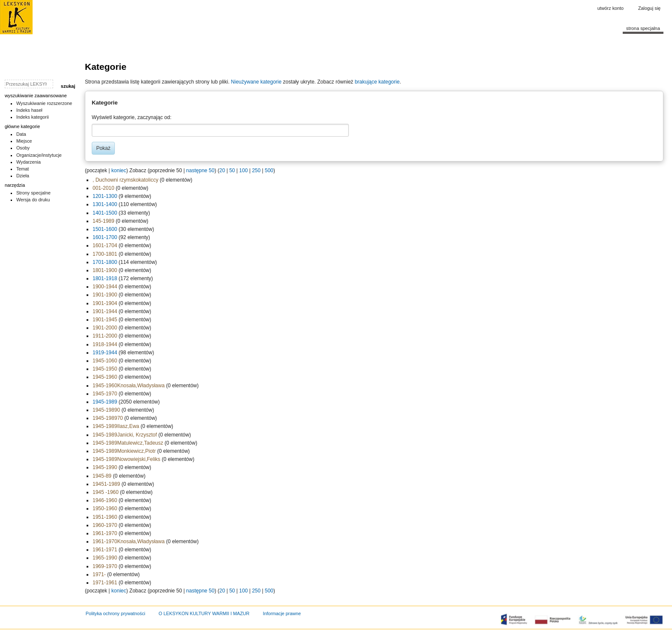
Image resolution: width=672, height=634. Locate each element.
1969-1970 (105, 566)
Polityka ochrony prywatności (115, 613)
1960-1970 (105, 525)
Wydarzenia (28, 162)
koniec (119, 170)
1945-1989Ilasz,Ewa (116, 426)
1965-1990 (105, 558)
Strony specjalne (33, 193)
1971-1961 (105, 583)
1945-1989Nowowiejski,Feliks (126, 459)
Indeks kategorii (33, 117)
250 (256, 170)
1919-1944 (105, 353)
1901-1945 (105, 320)
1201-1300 (105, 196)
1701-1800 (105, 262)
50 (232, 170)
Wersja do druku (33, 200)
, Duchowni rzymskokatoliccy (125, 180)
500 (269, 170)
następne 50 (200, 170)
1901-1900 (105, 295)
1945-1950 (105, 369)
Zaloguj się (649, 8)
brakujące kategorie (377, 82)
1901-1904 (105, 303)
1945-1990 (105, 467)
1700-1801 (105, 254)
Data (21, 134)
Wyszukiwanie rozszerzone (44, 103)
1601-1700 (105, 237)
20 (222, 170)
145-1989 (103, 221)
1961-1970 (105, 533)
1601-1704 (105, 245)
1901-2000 (105, 328)
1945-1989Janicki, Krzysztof (125, 435)
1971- (99, 574)
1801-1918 (105, 278)
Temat (23, 169)
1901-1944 (105, 311)
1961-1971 (105, 550)
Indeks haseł (29, 110)
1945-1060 (105, 361)
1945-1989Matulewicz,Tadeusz (128, 443)
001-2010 (103, 188)
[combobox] (220, 130)
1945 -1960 (106, 492)
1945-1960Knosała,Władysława (129, 386)
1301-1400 (105, 204)
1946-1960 (105, 500)
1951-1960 (105, 517)
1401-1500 (105, 213)
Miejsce (24, 141)
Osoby (23, 148)
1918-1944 (105, 344)
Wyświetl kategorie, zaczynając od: (132, 117)
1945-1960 (105, 377)
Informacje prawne (282, 613)
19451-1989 (106, 484)
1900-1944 (105, 287)
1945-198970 (108, 418)
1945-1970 (105, 394)
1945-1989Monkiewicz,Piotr (124, 451)
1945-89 (102, 476)
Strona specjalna (643, 28)
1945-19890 (106, 410)
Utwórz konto (610, 8)
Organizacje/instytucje (39, 155)
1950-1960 (105, 508)
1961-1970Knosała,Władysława (129, 541)
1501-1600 (105, 229)
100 (243, 170)
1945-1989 (105, 402)
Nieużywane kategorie (256, 82)
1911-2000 (105, 336)
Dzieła (23, 176)
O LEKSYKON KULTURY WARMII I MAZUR (204, 613)
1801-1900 (105, 270)
